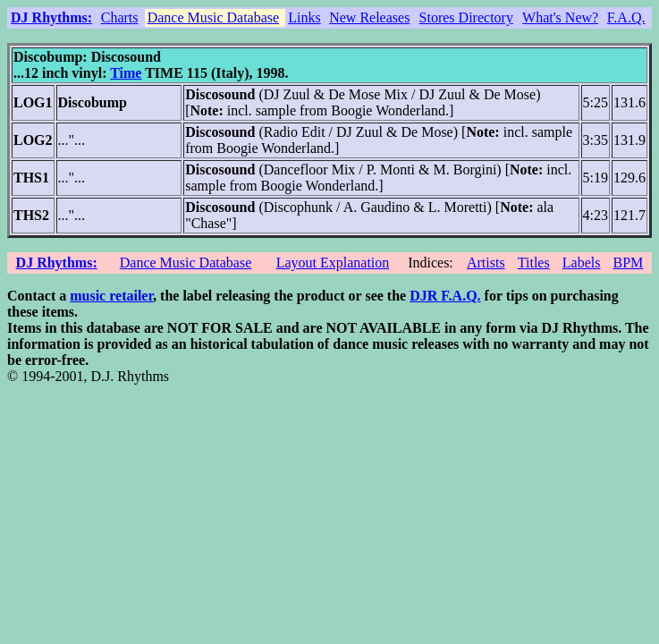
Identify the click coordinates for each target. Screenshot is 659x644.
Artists (486, 263)
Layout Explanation (333, 263)
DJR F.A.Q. (445, 296)
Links (304, 17)
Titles (534, 263)
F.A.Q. (626, 17)
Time (126, 73)
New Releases (369, 17)
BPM (628, 263)
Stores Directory (466, 17)
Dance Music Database (214, 17)
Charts (120, 17)
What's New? (560, 17)
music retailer (111, 296)
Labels (582, 263)
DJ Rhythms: (51, 17)
